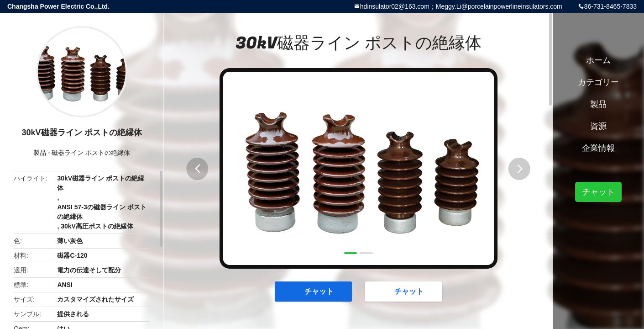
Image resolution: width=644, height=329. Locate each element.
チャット (314, 291)
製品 (40, 153)
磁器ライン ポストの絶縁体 (91, 153)
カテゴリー (598, 82)
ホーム (598, 60)
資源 (598, 126)
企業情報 (598, 148)
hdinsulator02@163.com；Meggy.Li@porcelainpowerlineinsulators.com (461, 6)
